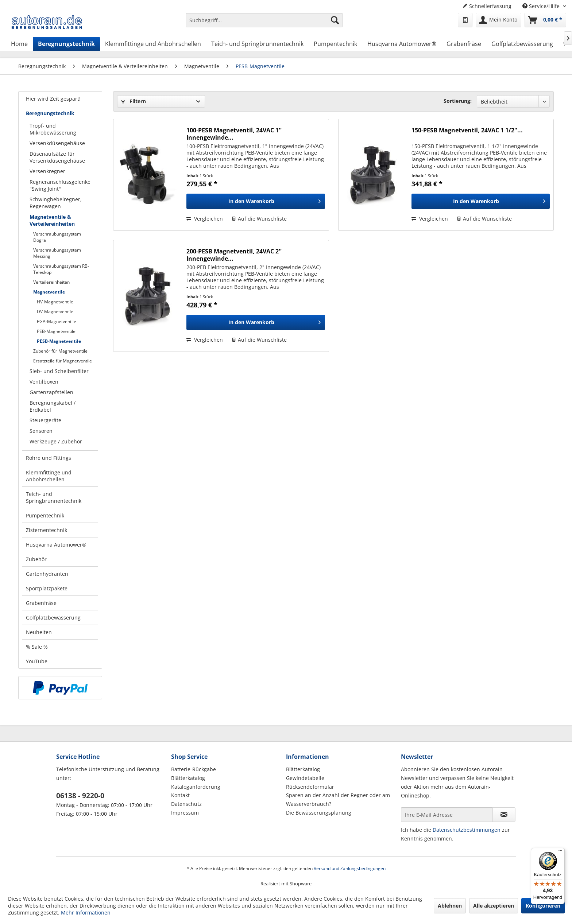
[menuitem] (264, 24)
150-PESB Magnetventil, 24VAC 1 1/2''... (467, 130)
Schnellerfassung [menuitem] (487, 6)
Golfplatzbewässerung (53, 618)
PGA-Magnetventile (57, 321)
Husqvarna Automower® (56, 545)
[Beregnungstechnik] (66, 44)
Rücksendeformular (310, 787)
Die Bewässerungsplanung (319, 813)
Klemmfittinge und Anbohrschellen (49, 476)
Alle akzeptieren (494, 906)
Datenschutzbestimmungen (467, 830)
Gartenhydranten (47, 574)
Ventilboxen (44, 382)
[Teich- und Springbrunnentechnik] (257, 44)
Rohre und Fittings (49, 458)
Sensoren (41, 431)
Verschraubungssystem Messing (57, 253)
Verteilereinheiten (51, 282)
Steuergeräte (45, 420)
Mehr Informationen (86, 913)
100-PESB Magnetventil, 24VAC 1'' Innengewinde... (234, 134)
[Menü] (560, 852)
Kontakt (180, 795)
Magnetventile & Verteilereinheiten (52, 220)
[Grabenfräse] (464, 44)
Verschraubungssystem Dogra (57, 237)
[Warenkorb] (545, 20)
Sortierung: (458, 101)
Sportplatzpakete (47, 588)
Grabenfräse (41, 603)
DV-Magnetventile (55, 312)
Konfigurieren (543, 906)
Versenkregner (47, 171)
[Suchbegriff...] (264, 20)
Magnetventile (49, 292)
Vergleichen (205, 219)
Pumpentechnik (45, 515)
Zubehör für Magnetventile (60, 351)
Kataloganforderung (196, 787)
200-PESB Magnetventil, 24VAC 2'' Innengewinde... (234, 255)
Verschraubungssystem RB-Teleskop (61, 269)
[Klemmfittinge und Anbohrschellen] (153, 44)
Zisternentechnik (47, 530)
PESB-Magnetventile (59, 341)
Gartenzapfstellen (51, 392)
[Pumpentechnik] (335, 44)
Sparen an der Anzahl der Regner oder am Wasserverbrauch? (338, 799)
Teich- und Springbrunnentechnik (54, 497)
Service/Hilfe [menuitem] (542, 6)
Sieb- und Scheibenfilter (59, 371)
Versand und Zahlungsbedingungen (350, 868)
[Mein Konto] (498, 20)
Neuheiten (39, 632)
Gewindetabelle (305, 778)
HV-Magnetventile (55, 302)
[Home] (19, 44)
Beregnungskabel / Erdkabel (53, 406)
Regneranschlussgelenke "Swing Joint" (60, 185)
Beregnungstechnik (50, 113)
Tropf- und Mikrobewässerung (53, 129)
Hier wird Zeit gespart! (53, 99)
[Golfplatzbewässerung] (522, 44)
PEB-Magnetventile (56, 331)
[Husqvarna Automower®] (402, 44)
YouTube (37, 661)
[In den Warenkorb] (256, 201)
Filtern (134, 101)
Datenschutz (186, 804)
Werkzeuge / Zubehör (56, 441)
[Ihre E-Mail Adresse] (447, 815)
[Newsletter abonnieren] (504, 815)
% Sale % (37, 647)
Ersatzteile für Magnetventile (63, 361)
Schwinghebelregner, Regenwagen (56, 203)
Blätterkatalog (188, 778)
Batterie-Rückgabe (194, 769)
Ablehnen (450, 906)
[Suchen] (335, 20)
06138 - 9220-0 (80, 796)
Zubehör (36, 559)
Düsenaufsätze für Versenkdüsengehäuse (57, 157)
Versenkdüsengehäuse (57, 143)
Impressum (185, 813)
